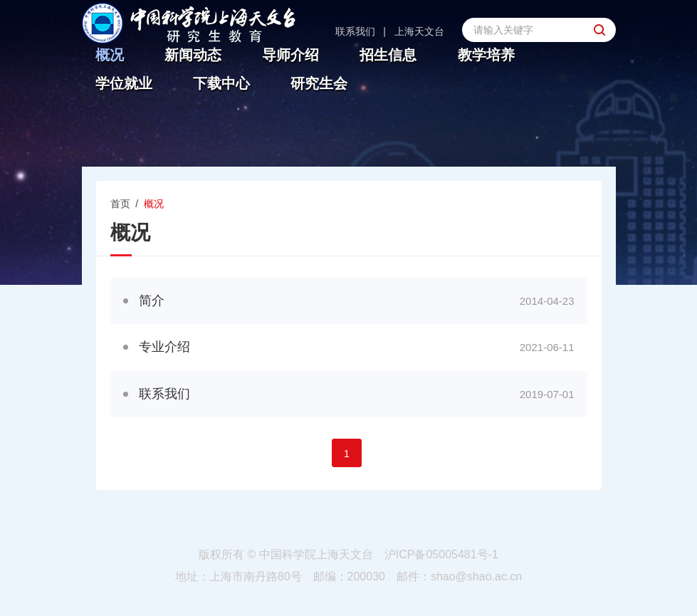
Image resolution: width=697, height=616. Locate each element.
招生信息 (388, 55)
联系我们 (355, 31)
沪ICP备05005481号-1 (441, 554)
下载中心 (221, 84)
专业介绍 (164, 347)
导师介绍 (290, 55)
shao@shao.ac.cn (476, 576)
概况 (110, 55)
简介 (152, 301)
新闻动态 (193, 55)
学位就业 (124, 84)
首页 (120, 204)
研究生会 (319, 84)
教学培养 (486, 55)
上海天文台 (419, 31)
